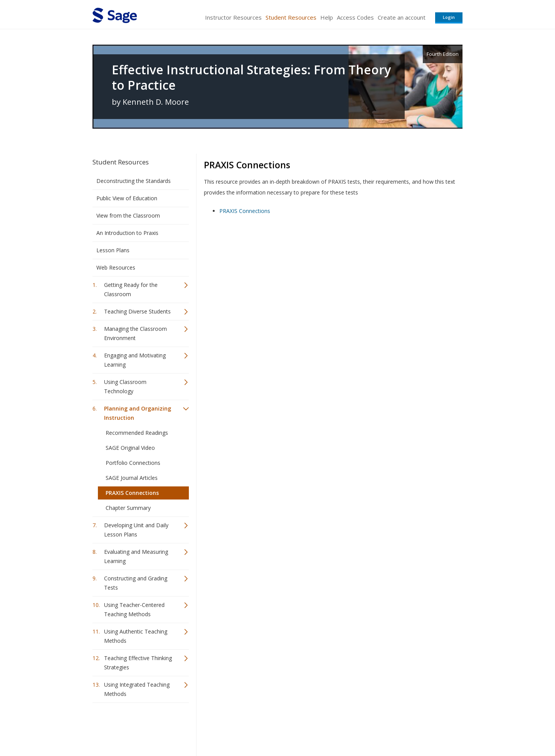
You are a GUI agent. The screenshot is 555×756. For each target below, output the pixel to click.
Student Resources (291, 17)
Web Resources (116, 267)
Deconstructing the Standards (134, 181)
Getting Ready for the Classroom (131, 289)
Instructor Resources (233, 17)
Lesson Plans (113, 250)
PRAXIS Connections (132, 493)
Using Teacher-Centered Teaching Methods (134, 609)
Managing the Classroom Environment (135, 333)
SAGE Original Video (130, 448)
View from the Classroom (128, 215)
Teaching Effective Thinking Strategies (138, 663)
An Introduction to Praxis (127, 233)
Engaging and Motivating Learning (135, 360)
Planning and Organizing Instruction (138, 413)
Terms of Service (321, 727)
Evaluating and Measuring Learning (136, 556)
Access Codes (355, 17)
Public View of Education (127, 198)
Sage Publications (136, 727)
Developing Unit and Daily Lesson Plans (136, 530)
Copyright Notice (369, 727)
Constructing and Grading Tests (136, 583)
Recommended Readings (137, 433)
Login (449, 17)
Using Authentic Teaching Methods (136, 636)
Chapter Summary (128, 508)
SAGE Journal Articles (132, 478)
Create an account (402, 17)
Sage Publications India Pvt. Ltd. (204, 727)
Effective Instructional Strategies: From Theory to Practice (251, 77)
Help (327, 17)
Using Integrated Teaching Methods (137, 689)
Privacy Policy (412, 727)
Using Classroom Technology (125, 386)
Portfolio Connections (133, 463)
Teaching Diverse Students (137, 311)
